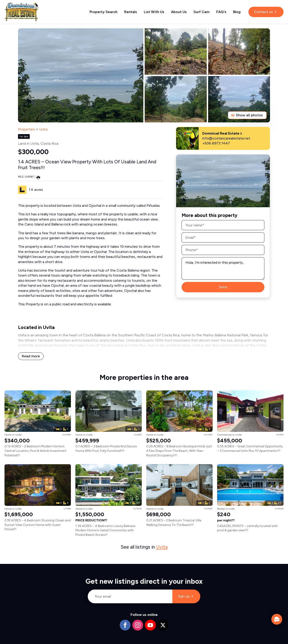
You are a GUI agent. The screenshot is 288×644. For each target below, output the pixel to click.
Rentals (131, 12)
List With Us (154, 12)
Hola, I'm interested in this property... (223, 268)
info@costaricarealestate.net (226, 138)
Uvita (43, 129)
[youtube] (150, 625)
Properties (26, 129)
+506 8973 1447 (216, 143)
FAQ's (221, 12)
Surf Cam (201, 12)
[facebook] (125, 625)
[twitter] (163, 625)
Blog (237, 12)
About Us (179, 12)
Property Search (103, 12)
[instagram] (138, 625)
